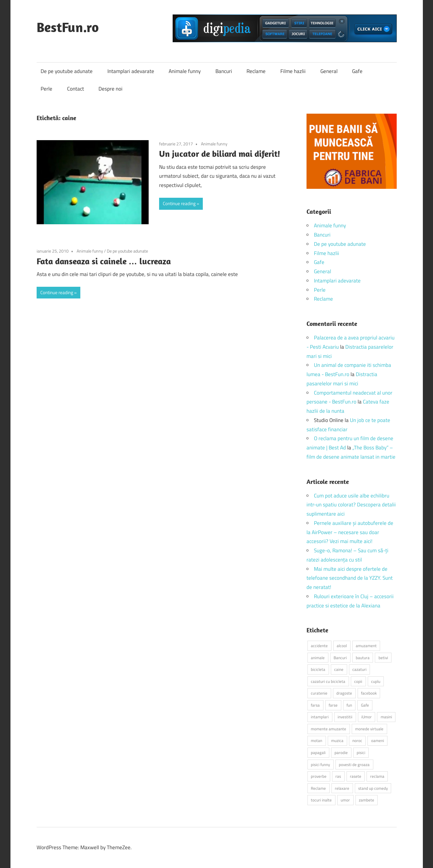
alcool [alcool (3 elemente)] (342, 646)
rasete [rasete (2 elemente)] (356, 776)
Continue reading (179, 203)
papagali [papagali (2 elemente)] (318, 752)
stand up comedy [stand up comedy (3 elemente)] (373, 788)
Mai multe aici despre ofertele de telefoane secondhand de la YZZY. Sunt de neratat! (350, 578)
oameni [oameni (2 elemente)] (378, 740)
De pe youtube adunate (67, 71)
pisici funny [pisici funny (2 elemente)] (320, 765)
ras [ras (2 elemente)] (338, 776)
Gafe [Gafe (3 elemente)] (365, 705)
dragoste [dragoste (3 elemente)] (344, 693)
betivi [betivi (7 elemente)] (383, 658)
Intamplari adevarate (131, 71)
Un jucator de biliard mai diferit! (220, 154)
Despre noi (110, 89)
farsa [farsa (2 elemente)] (315, 705)
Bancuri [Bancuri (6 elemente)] (340, 658)
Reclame (256, 71)
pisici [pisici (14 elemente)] (361, 752)
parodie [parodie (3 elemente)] (341, 752)
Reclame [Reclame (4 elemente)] (318, 788)
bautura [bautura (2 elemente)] (363, 658)
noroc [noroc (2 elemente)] (357, 740)
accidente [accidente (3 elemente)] (319, 646)
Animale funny (185, 71)
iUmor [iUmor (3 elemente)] (367, 717)
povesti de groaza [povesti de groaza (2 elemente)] (354, 765)
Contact (76, 89)
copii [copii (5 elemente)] (358, 681)
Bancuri (224, 71)
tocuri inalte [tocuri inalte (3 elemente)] (321, 800)
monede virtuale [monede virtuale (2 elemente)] (369, 729)
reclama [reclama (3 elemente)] (377, 776)
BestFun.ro (68, 27)
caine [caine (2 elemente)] (339, 669)
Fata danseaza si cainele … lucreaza (104, 261)
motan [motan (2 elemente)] (317, 740)
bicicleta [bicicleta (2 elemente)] (318, 669)
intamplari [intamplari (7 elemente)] (320, 717)
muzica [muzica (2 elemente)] (337, 740)
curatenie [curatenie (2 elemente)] (319, 693)
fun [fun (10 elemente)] (349, 705)
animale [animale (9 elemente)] (318, 658)
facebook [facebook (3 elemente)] (369, 693)
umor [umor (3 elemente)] (345, 800)
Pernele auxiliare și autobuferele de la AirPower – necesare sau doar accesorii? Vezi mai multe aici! (350, 532)
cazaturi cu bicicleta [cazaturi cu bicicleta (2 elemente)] (328, 681)
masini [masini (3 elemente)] (386, 717)
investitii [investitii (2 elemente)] (345, 717)
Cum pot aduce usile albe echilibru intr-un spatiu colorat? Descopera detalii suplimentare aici (351, 505)
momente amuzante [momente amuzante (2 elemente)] (329, 729)
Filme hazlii (293, 71)
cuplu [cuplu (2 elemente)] (376, 681)
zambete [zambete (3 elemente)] (367, 800)
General (329, 71)
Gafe (357, 71)
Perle (46, 89)
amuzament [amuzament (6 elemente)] (366, 646)
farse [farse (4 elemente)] (333, 705)
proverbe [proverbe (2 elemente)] (319, 776)
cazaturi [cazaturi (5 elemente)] (359, 669)
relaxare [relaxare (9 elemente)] (342, 788)
